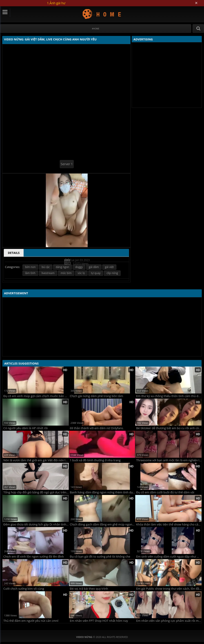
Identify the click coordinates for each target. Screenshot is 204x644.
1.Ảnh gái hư (56, 3)
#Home (96, 29)
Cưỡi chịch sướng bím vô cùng (24, 589)
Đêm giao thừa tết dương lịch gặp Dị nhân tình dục (36, 524)
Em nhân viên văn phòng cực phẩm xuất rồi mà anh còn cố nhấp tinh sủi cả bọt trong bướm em (169, 621)
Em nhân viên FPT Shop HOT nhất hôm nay (99, 621)
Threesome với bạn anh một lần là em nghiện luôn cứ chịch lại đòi (169, 460)
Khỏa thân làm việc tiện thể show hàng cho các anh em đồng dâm (169, 524)
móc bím (66, 273)
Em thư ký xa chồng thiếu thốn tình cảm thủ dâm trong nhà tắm (169, 396)
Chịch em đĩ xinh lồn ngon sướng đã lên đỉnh (34, 557)
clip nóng (112, 273)
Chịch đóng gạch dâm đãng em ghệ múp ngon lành (103, 524)
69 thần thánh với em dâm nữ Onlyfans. (97, 428)
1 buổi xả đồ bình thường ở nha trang (95, 460)
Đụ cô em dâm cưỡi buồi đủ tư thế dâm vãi (165, 492)
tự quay (96, 273)
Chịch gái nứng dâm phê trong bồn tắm (96, 396)
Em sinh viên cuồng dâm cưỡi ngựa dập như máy (169, 557)
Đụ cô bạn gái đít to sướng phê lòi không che (100, 557)
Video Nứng (102, 14)
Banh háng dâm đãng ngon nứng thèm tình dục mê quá (103, 492)
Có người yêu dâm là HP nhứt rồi (25, 428)
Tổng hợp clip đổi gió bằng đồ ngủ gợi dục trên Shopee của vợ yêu (36, 492)
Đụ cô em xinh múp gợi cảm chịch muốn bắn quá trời (36, 396)
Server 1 (67, 164)
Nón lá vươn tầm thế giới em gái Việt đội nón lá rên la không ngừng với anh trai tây (36, 460)
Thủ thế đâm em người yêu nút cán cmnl (31, 621)
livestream (48, 273)
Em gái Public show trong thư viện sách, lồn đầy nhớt (169, 589)
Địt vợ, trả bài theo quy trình (89, 589)
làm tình (30, 273)
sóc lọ (81, 273)
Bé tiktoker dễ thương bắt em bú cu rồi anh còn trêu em (169, 428)
